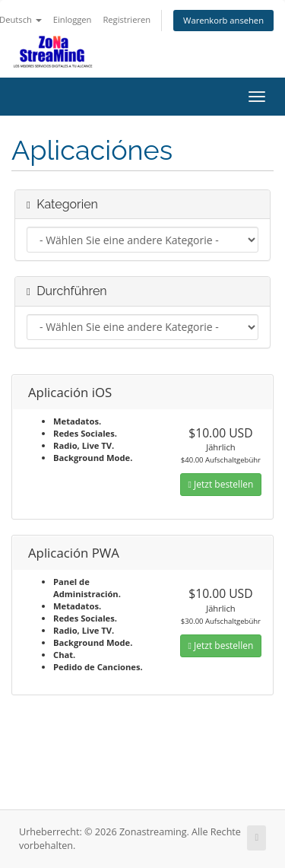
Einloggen (73, 19)
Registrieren (127, 19)
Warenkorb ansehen (223, 20)
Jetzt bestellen (221, 484)
